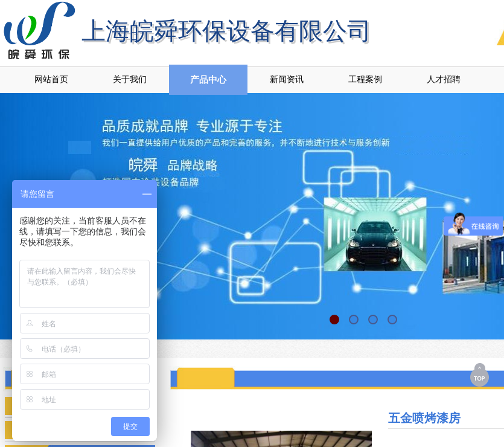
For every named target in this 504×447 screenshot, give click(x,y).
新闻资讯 (287, 79)
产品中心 (208, 80)
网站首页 (51, 79)
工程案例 (365, 79)
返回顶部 (480, 375)
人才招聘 (444, 79)
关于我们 (130, 79)
